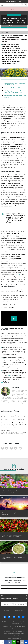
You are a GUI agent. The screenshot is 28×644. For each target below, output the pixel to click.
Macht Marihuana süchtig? (9, 415)
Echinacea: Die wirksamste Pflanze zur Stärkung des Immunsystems (12, 491)
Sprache (6, 611)
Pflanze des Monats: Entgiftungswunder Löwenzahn (12, 513)
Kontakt (14, 629)
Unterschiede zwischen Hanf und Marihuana (14, 423)
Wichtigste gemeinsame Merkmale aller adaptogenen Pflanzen (15, 92)
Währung (17, 611)
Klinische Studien (7, 359)
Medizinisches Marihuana (15, 15)
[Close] (26, 8)
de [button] (9, 611)
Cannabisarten (6, 430)
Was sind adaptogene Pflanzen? (14, 88)
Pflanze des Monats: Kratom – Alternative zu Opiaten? (13, 558)
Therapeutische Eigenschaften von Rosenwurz (15, 96)
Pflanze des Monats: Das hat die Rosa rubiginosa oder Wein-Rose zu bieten (12, 536)
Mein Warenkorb (26, 5)
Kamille (18, 274)
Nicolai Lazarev (13, 235)
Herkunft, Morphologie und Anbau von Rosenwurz (15, 84)
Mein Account (22, 5)
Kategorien (4, 32)
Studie (9, 376)
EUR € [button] (22, 611)
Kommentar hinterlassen (14, 587)
